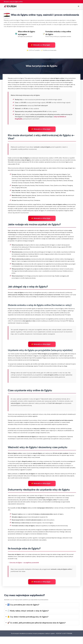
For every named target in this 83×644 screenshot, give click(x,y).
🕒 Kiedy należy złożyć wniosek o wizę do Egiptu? (27, 618)
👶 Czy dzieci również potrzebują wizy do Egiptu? (27, 624)
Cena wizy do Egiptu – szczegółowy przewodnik (24, 568)
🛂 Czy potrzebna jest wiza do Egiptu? (22, 612)
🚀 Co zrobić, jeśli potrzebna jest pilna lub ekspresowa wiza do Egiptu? (36, 630)
